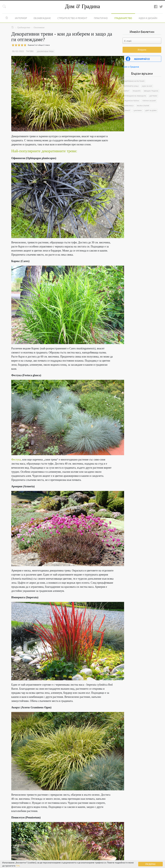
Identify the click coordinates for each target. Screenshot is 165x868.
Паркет (126, 91)
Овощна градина (151, 91)
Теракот (127, 110)
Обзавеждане (42, 18)
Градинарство (123, 18)
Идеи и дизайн (148, 18)
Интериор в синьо (131, 86)
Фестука (16, 460)
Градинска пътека (131, 101)
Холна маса (129, 106)
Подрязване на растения (134, 81)
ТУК (18, 866)
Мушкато (137, 91)
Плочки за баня (149, 101)
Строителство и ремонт (72, 18)
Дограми (153, 96)
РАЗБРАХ (150, 864)
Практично (101, 18)
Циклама (138, 110)
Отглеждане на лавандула (135, 96)
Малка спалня (143, 106)
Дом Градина (82, 6)
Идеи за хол (147, 86)
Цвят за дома (151, 110)
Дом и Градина (131, 67)
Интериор (21, 18)
